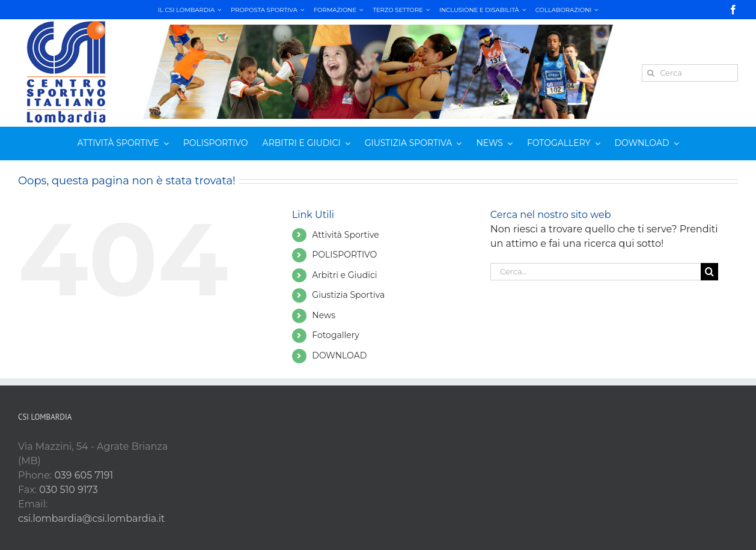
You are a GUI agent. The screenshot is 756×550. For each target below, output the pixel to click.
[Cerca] (690, 73)
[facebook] (733, 10)
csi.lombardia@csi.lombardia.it (91, 518)
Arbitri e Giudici (344, 275)
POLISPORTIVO (344, 255)
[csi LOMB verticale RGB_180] (66, 23)
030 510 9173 (69, 490)
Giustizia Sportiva (348, 295)
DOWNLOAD (339, 355)
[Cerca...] (596, 272)
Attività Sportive (345, 235)
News (324, 315)
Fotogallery (336, 335)
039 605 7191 (84, 475)
